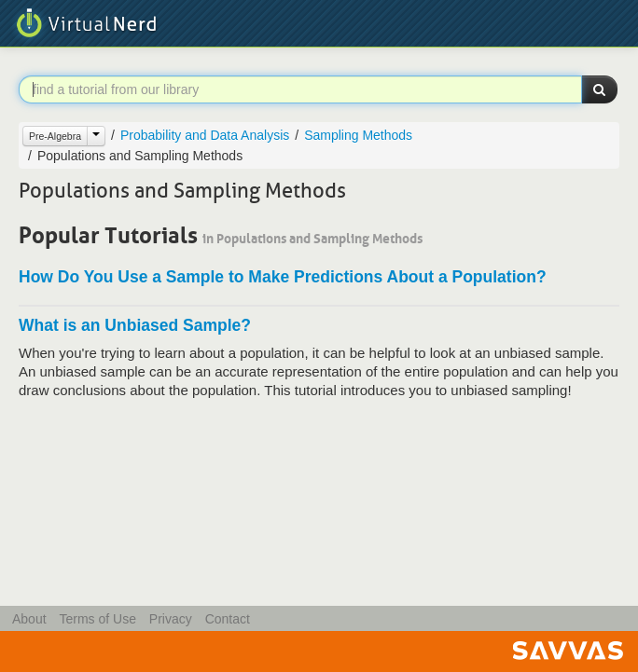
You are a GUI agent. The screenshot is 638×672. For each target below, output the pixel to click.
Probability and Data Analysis (205, 135)
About (29, 619)
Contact (228, 619)
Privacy (171, 619)
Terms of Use (97, 619)
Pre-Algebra (55, 136)
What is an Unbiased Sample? (135, 325)
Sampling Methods (358, 135)
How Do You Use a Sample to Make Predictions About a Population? (283, 277)
